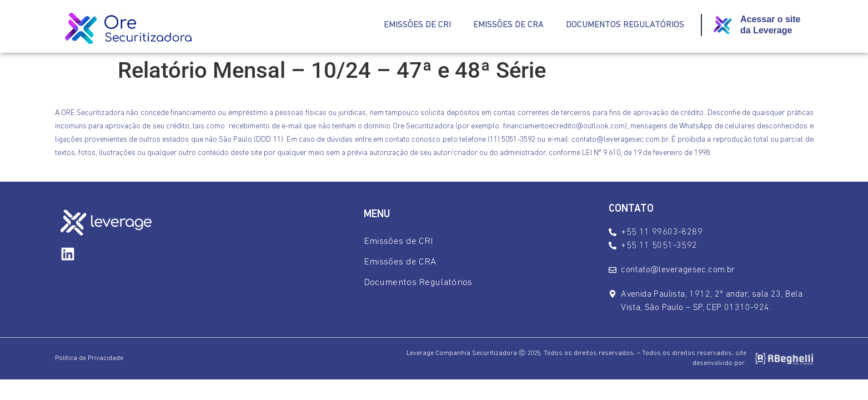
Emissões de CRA (508, 25)
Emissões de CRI (417, 25)
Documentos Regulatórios (625, 25)
